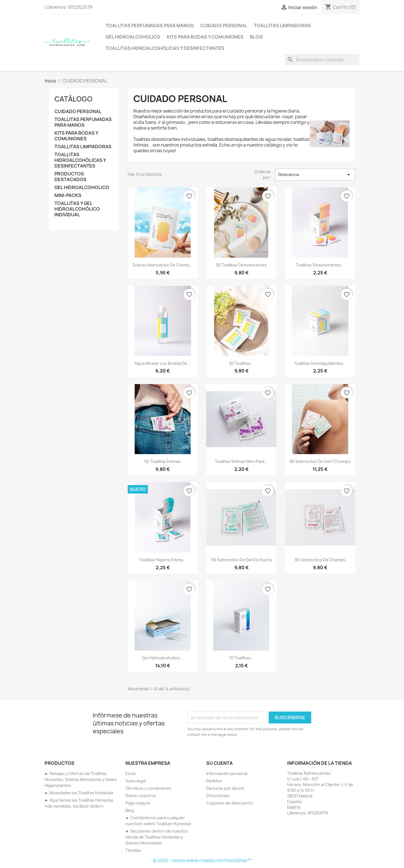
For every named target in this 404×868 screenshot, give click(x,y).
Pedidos (214, 781)
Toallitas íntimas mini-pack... (241, 461)
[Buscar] (322, 60)
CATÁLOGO (73, 99)
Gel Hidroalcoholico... (163, 658)
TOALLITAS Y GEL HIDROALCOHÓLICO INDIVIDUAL (77, 209)
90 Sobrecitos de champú (320, 560)
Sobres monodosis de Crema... (163, 265)
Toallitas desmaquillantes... (320, 363)
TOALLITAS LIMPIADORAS (282, 26)
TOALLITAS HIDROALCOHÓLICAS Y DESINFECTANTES (165, 48)
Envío (131, 773)
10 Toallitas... (241, 658)
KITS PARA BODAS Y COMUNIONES (205, 37)
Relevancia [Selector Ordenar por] (315, 175)
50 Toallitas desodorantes (241, 265)
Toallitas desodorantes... (320, 265)
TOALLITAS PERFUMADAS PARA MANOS (150, 26)
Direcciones (218, 796)
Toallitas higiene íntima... (163, 560)
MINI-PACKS (68, 195)
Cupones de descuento (230, 803)
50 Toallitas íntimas (163, 461)
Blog (130, 810)
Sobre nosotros (141, 796)
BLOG (256, 37)
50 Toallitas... (241, 363)
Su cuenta (219, 763)
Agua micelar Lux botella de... (163, 363)
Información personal (227, 773)
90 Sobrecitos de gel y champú (320, 461)
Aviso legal (135, 781)
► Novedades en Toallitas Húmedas (79, 793)
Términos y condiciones (148, 788)
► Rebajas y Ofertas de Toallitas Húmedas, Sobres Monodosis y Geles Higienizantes (81, 779)
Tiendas (133, 850)
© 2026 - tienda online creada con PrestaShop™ (202, 860)
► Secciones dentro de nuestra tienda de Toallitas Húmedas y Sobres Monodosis (156, 837)
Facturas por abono (225, 788)
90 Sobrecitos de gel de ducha (241, 560)
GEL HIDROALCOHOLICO (133, 37)
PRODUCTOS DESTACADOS (71, 177)
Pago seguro (138, 803)
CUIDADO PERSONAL (224, 26)
